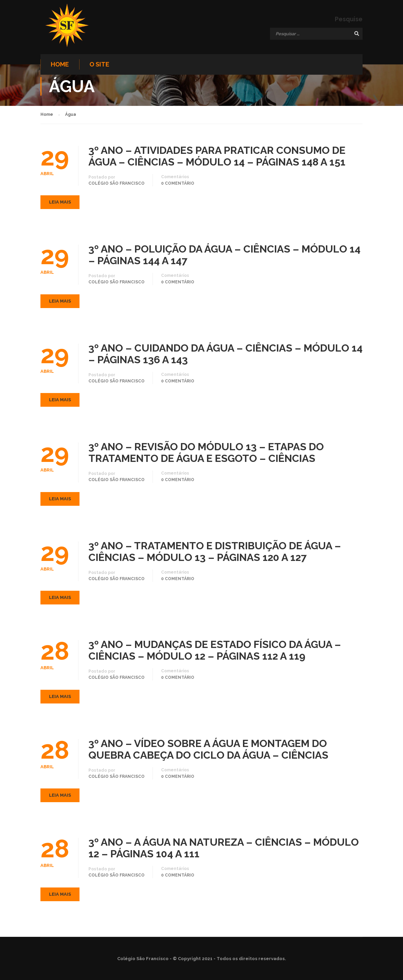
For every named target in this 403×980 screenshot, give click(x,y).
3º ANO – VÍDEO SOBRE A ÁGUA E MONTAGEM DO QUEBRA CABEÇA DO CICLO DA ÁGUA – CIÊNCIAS (208, 750)
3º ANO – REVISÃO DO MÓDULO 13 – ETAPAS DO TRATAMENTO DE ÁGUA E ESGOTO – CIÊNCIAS (206, 454)
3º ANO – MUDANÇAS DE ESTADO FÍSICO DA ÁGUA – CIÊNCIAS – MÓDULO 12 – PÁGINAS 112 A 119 (215, 652)
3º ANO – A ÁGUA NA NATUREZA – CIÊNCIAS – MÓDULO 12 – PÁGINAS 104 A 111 (224, 849)
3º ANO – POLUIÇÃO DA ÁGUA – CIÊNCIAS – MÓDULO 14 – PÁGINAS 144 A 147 (224, 256)
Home (60, 65)
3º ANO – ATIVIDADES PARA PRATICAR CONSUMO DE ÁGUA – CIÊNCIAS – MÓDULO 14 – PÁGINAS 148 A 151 (217, 157)
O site (99, 65)
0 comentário (178, 184)
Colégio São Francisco (117, 184)
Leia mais (60, 203)
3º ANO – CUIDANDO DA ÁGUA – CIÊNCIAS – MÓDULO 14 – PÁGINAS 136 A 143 (225, 355)
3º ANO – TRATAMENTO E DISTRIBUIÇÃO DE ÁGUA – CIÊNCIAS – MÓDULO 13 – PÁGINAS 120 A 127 (215, 553)
